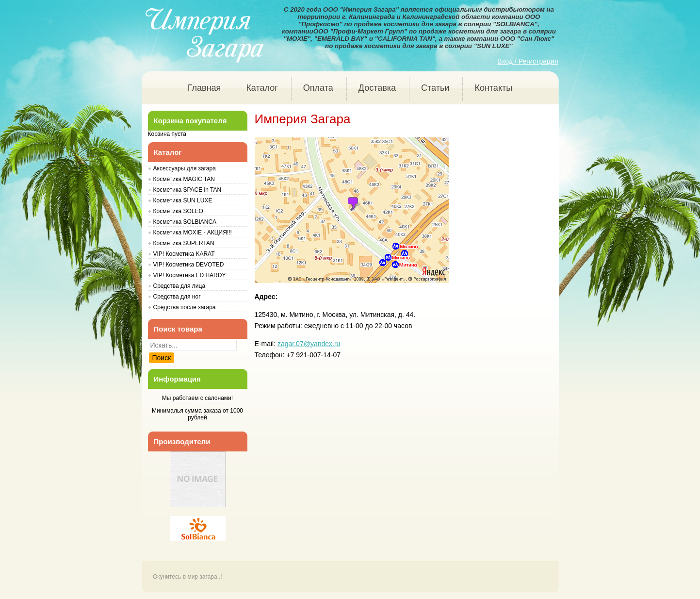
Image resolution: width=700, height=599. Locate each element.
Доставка (377, 88)
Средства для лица (179, 286)
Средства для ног (177, 297)
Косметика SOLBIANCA (185, 222)
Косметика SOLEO (178, 211)
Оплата (318, 88)
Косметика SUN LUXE (183, 200)
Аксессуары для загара (185, 168)
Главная (204, 88)
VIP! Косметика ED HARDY (190, 275)
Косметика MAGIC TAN (184, 179)
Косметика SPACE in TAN (187, 190)
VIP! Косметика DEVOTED (189, 265)
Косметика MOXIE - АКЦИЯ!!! (193, 233)
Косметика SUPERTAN (184, 243)
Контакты (493, 88)
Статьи (435, 88)
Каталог (262, 88)
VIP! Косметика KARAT (184, 254)
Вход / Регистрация (528, 61)
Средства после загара (185, 307)
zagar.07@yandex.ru (309, 344)
